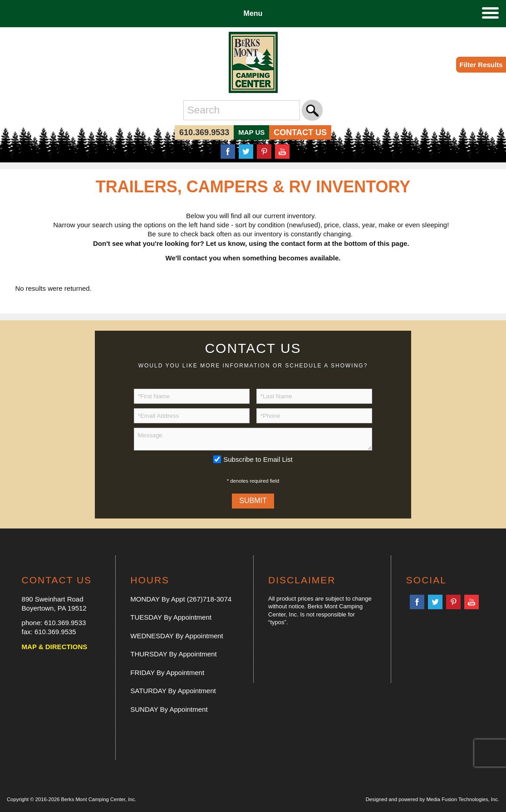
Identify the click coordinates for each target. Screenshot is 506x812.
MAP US (251, 132)
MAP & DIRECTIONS (55, 647)
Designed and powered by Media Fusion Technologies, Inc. (432, 799)
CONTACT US (300, 132)
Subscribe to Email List (258, 459)
